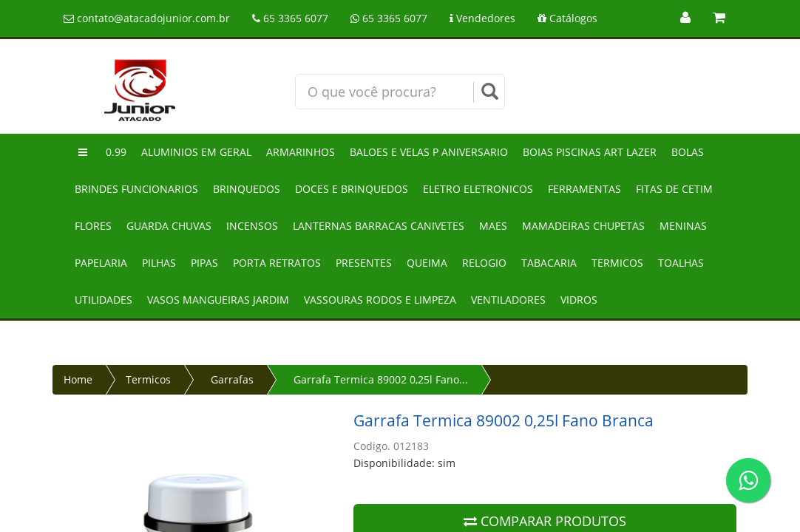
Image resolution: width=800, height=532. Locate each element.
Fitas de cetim (674, 189)
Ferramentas (584, 189)
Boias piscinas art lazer (590, 152)
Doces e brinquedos (352, 189)
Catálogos (567, 18)
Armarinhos (301, 152)
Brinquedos (247, 189)
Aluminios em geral (196, 152)
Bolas (688, 152)
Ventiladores (508, 300)
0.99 (116, 152)
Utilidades (104, 300)
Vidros (579, 300)
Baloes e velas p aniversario (429, 152)
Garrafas (232, 379)
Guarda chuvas (169, 226)
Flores (93, 226)
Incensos (252, 226)
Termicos (617, 263)
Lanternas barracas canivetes (379, 226)
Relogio (484, 263)
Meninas (683, 226)
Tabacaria (549, 263)
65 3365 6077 (290, 18)
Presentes (364, 263)
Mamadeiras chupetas (583, 226)
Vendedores (482, 18)
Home (78, 379)
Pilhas (159, 263)
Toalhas (681, 263)
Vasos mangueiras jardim (218, 300)
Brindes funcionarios (136, 189)
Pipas (204, 263)
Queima (427, 263)
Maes (493, 226)
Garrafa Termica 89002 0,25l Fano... (381, 379)
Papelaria (101, 263)
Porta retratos (277, 263)
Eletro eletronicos (478, 189)
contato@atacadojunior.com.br (147, 18)
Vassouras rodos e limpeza (380, 300)
